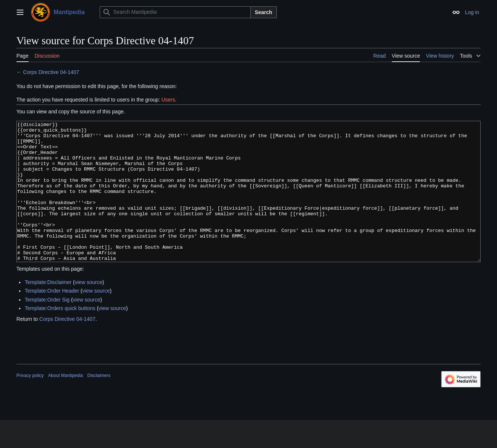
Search (264, 12)
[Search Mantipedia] (175, 12)
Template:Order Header (52, 319)
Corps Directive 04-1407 (51, 72)
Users (168, 100)
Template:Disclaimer (48, 310)
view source (89, 310)
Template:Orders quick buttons (60, 336)
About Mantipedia (65, 403)
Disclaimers (99, 403)
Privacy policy (30, 403)
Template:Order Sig (47, 328)
